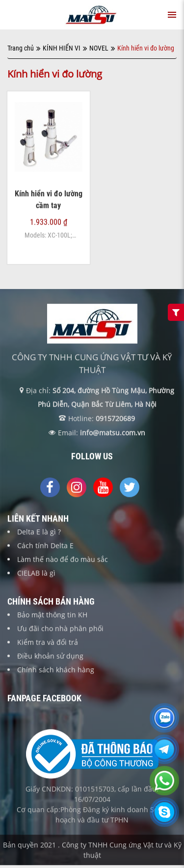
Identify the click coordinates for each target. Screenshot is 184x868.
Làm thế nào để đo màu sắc (63, 560)
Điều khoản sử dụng (50, 656)
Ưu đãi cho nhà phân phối (60, 629)
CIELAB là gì (36, 573)
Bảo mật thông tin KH (52, 615)
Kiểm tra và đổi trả (48, 643)
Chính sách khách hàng (56, 670)
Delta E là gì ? (39, 532)
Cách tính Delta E (45, 546)
